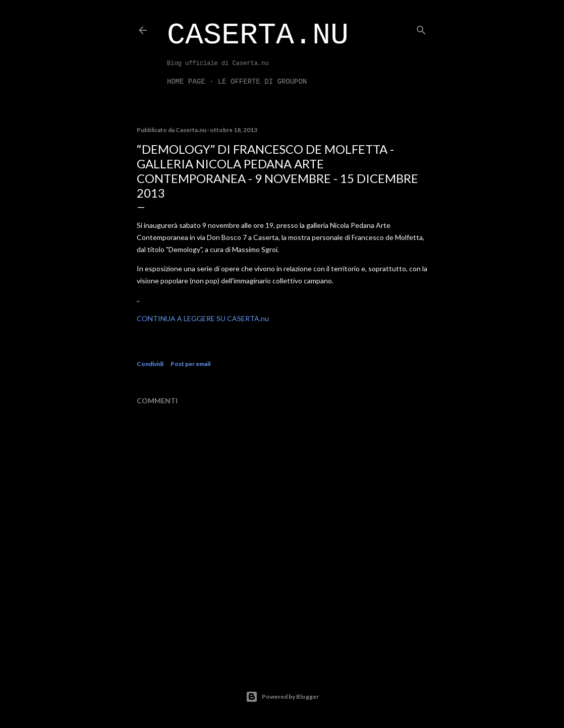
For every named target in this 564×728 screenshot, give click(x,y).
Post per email (190, 364)
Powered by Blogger (282, 697)
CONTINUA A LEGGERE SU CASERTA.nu (203, 318)
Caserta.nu (258, 35)
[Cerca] (421, 28)
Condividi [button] (150, 364)
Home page (186, 82)
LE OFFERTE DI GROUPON (262, 82)
